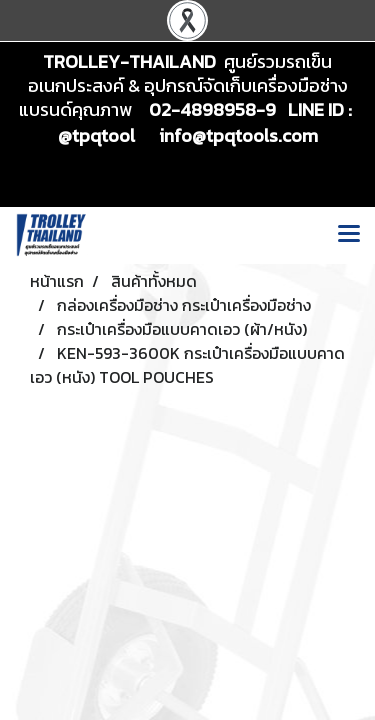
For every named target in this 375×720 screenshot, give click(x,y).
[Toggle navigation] (349, 235)
